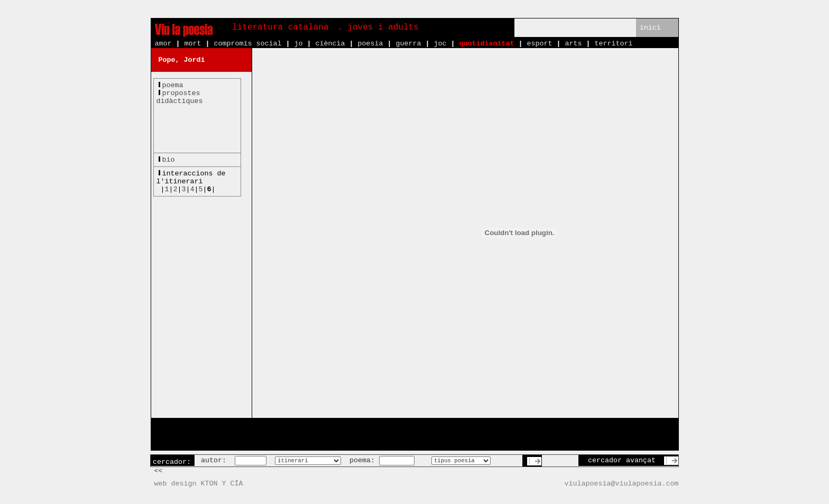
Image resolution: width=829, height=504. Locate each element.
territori (613, 44)
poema (173, 85)
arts (573, 44)
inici (650, 28)
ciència (330, 44)
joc (440, 44)
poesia (370, 44)
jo (298, 44)
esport (539, 44)
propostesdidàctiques (180, 97)
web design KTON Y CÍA (199, 484)
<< (159, 471)
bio (169, 160)
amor (163, 44)
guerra (408, 44)
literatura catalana (280, 27)
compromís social (248, 44)
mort (193, 44)
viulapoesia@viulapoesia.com (622, 484)
